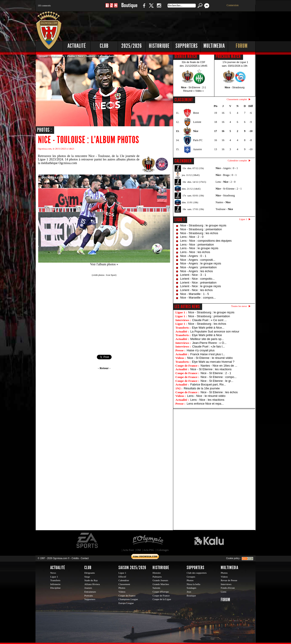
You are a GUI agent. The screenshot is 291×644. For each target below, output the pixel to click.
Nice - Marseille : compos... (198, 298)
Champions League (128, 599)
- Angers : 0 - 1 (227, 168)
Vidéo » (199, 91)
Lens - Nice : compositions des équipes (206, 241)
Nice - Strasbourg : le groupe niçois (203, 225)
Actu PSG (149, 550)
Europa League (126, 603)
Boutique (129, 8)
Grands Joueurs (160, 580)
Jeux (189, 592)
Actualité (77, 46)
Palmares (157, 577)
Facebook (143, 8)
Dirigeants (90, 573)
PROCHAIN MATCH (228, 56)
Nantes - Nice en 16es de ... (219, 366)
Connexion (233, 5)
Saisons (156, 588)
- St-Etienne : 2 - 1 (229, 189)
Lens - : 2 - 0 (225, 182)
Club (104, 46)
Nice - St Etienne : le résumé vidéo (210, 358)
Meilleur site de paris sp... (207, 339)
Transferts (55, 580)
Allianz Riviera (92, 584)
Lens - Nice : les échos (195, 252)
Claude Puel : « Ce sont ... (209, 320)
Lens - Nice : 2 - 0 (192, 237)
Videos (122, 592)
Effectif (122, 577)
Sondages (191, 588)
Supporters (187, 46)
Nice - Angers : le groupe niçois (201, 263)
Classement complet (237, 99)
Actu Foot (128, 550)
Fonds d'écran (228, 588)
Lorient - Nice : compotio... (198, 279)
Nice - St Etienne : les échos (219, 392)
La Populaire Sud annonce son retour (215, 331)
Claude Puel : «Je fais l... (208, 346)
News (53, 573)
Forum (242, 46)
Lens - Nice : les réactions (207, 400)
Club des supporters (197, 573)
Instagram (159, 8)
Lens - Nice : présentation (197, 245)
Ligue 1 (180, 220)
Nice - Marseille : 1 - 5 (195, 294)
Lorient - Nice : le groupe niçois (201, 286)
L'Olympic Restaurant (148, 540)
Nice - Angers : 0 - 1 (193, 256)
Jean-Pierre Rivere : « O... (209, 343)
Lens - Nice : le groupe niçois (199, 248)
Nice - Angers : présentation (198, 267)
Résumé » (189, 91)
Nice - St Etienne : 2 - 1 (216, 373)
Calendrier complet (237, 160)
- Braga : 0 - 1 (226, 175)
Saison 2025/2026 (132, 568)
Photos (71, 56)
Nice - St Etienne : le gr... (217, 381)
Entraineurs (90, 592)
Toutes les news (239, 306)
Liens (224, 592)
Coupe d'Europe (161, 592)
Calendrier (124, 580)
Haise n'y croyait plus (201, 350)
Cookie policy (233, 558)
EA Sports (88, 540)
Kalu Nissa (209, 540)
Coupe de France (127, 596)
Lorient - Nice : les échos (197, 290)
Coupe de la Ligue (162, 599)
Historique (159, 46)
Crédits (75, 558)
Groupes (191, 577)
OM (139, 550)
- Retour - (104, 368)
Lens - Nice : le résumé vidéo (206, 396)
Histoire (157, 573)
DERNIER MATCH (186, 56)
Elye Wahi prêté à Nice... (208, 328)
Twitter (151, 8)
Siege (87, 577)
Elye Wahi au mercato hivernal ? (213, 362)
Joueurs (88, 588)
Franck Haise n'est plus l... (208, 354)
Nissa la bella (193, 584)
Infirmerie (55, 584)
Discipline (55, 588)
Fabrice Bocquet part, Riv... (208, 384)
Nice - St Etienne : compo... (218, 377)
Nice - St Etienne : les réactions (211, 369)
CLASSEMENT (184, 100)
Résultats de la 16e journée (202, 388)
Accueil (43, 56)
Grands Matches (161, 584)
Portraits (89, 596)
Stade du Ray (91, 580)
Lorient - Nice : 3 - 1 (193, 275)
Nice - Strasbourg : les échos (199, 233)
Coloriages (163, 550)
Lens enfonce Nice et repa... (205, 404)
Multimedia (214, 46)
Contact (85, 558)
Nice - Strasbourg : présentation (201, 229)
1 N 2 (112, 8)
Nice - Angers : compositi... (198, 260)
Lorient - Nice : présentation (198, 283)
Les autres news (187, 307)
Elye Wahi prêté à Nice (207, 335)
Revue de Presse (229, 580)
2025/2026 (132, 46)
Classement (124, 584)
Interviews (226, 584)
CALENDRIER (183, 161)
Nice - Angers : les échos (197, 271)
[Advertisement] (173, 25)
